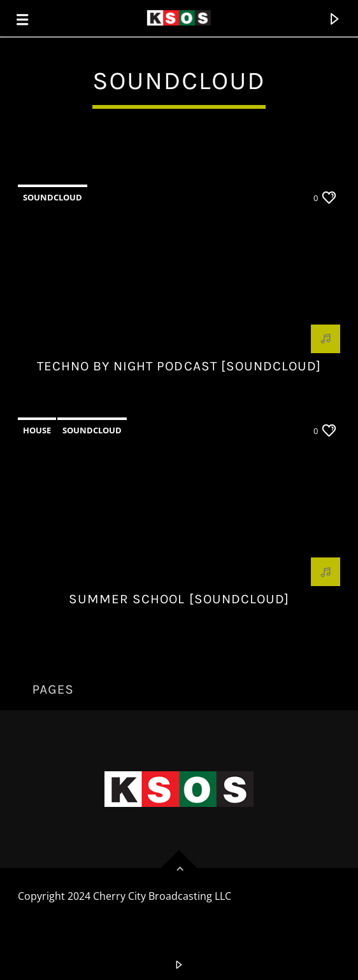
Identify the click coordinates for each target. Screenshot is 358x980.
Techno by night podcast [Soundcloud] (179, 366)
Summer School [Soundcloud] (179, 599)
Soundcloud (53, 197)
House (37, 430)
